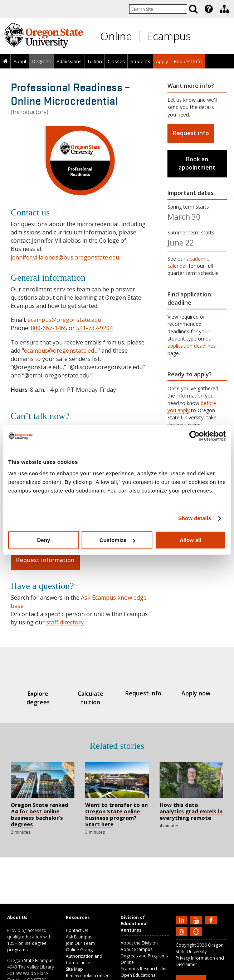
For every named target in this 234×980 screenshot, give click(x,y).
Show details (195, 518)
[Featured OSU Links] (209, 9)
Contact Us (77, 930)
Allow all (191, 540)
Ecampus (169, 36)
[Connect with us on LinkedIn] (182, 920)
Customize (117, 540)
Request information (45, 560)
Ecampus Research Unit (144, 969)
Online (116, 36)
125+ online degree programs (27, 946)
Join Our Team (80, 943)
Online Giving (79, 950)
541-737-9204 (94, 328)
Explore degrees (38, 698)
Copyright (186, 945)
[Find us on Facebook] (212, 920)
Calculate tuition (91, 698)
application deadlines (192, 346)
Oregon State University (200, 948)
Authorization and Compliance (84, 959)
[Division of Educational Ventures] (224, 9)
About (20, 61)
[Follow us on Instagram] (182, 931)
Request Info (188, 61)
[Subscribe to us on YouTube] (197, 920)
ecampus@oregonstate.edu (64, 320)
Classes (116, 61)
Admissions (69, 61)
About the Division (139, 943)
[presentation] (208, 9)
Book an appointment (197, 163)
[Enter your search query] (158, 9)
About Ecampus (136, 949)
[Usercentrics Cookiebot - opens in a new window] (194, 436)
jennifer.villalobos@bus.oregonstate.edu (65, 257)
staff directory (65, 622)
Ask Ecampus (79, 937)
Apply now (196, 693)
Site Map (74, 969)
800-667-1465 (49, 328)
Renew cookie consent (88, 976)
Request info (191, 133)
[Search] (193, 9)
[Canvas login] (196, 937)
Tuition (95, 61)
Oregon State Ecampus (30, 960)
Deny (43, 540)
